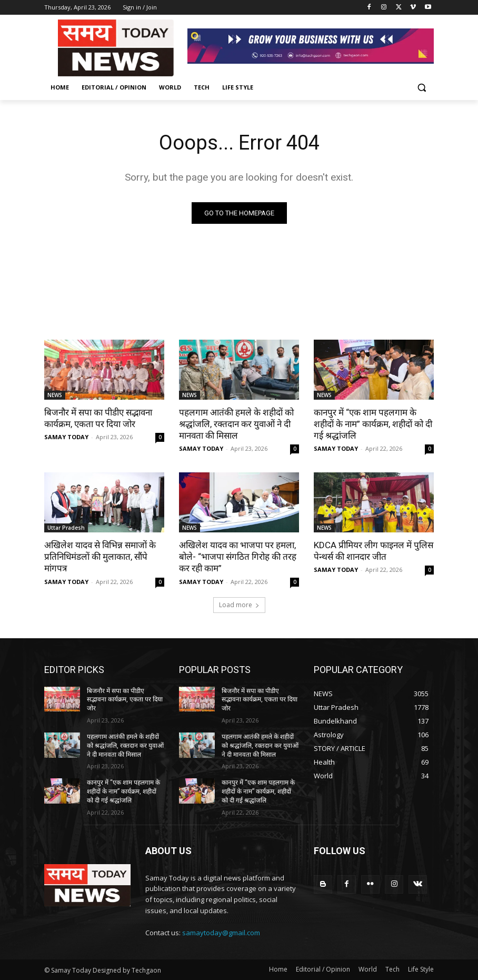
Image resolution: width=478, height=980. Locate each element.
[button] (421, 88)
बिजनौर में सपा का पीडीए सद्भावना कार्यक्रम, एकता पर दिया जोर (98, 418)
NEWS (55, 395)
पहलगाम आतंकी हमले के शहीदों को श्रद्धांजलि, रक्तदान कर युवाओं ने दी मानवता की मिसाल (236, 424)
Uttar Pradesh (66, 528)
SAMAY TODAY (66, 437)
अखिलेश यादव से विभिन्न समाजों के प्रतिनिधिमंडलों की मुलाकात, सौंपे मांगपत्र (100, 557)
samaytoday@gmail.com (221, 933)
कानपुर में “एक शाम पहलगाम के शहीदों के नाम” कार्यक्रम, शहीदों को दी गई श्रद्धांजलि (373, 424)
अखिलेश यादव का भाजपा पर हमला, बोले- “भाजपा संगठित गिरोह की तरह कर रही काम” (238, 557)
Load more (239, 605)
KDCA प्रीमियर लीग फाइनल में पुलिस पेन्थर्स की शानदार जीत (374, 551)
